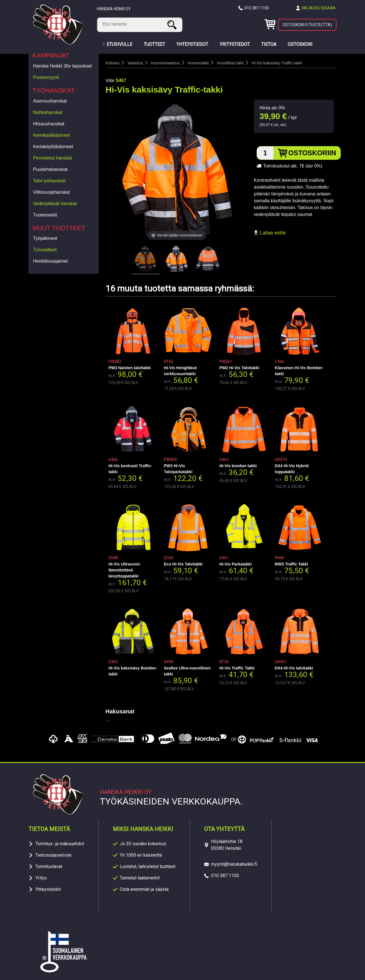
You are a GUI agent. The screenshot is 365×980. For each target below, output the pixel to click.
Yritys (41, 878)
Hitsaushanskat (49, 124)
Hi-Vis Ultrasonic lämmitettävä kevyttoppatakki (124, 570)
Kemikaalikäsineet (51, 135)
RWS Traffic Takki (292, 564)
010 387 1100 (257, 8)
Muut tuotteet (59, 228)
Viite (110, 80)
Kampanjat (51, 55)
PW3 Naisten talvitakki (130, 368)
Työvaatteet (45, 250)
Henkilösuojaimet (50, 261)
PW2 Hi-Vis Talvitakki (239, 368)
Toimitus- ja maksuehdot (60, 844)
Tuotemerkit (45, 215)
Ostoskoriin (312, 153)
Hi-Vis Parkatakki (235, 564)
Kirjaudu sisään (319, 8)
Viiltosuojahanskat (51, 192)
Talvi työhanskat (49, 181)
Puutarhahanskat (50, 169)
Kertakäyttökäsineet (53, 147)
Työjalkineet (45, 238)
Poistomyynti (46, 77)
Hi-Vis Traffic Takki (237, 668)
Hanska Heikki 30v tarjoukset (62, 66)
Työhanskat (54, 90)
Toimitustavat (49, 866)
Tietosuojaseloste (53, 855)
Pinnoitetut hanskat (52, 158)
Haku (173, 25)
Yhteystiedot (48, 889)
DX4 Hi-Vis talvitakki (294, 668)
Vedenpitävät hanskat (55, 204)
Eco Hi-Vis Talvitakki (183, 564)
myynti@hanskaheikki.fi (234, 864)
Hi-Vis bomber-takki (238, 466)
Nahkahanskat (48, 112)
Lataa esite (270, 233)
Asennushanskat (50, 101)
